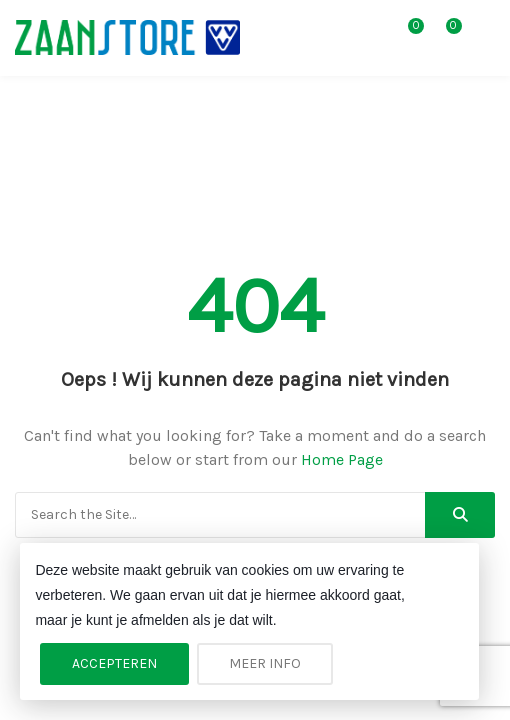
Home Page (342, 459)
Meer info (265, 663)
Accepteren (114, 663)
